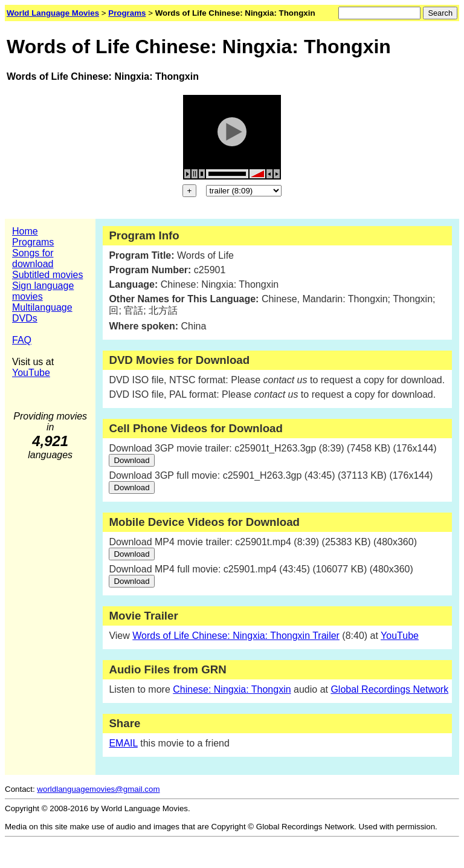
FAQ (22, 340)
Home (25, 231)
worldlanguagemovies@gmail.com (98, 789)
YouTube (31, 373)
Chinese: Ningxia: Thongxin (232, 689)
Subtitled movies (47, 275)
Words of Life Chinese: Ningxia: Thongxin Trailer (236, 636)
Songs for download (33, 258)
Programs (33, 242)
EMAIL (123, 743)
